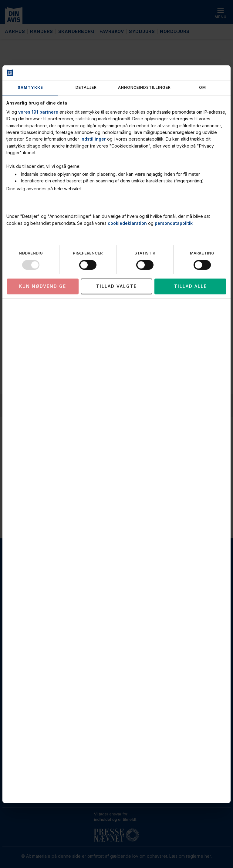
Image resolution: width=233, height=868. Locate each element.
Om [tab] (203, 88)
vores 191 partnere (38, 112)
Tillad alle (191, 286)
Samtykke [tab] (30, 88)
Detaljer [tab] (86, 88)
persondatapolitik (174, 223)
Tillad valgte (116, 286)
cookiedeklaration (127, 223)
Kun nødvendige (43, 286)
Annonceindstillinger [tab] (144, 88)
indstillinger (93, 139)
